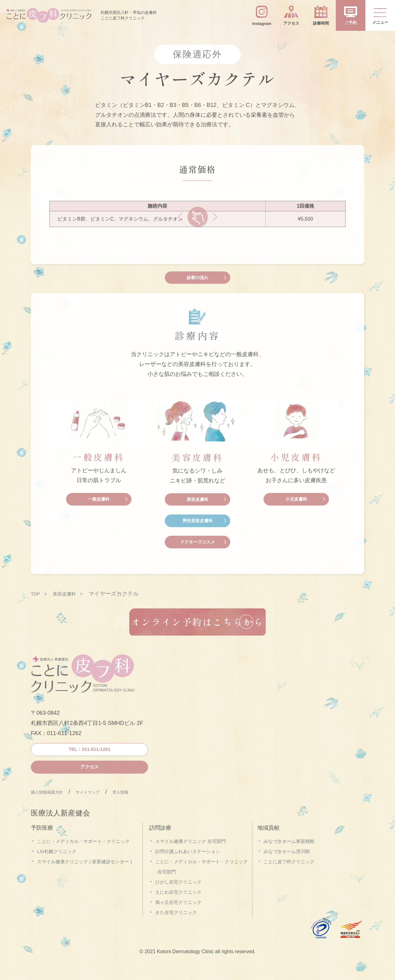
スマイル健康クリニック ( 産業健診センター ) (85, 879)
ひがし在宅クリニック (178, 899)
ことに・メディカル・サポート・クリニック (83, 859)
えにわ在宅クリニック (178, 910)
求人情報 (145, 809)
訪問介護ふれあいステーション (188, 869)
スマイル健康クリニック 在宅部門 (191, 859)
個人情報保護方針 (53, 809)
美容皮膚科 (69, 592)
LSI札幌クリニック (57, 869)
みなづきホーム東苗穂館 (289, 859)
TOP (37, 592)
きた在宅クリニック (176, 930)
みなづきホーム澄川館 (287, 869)
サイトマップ (105, 809)
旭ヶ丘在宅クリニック (178, 919)
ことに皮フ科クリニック (289, 879)
